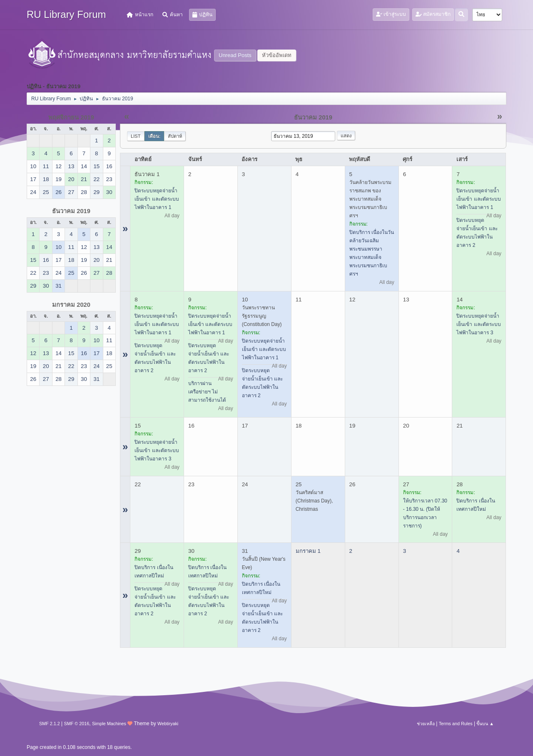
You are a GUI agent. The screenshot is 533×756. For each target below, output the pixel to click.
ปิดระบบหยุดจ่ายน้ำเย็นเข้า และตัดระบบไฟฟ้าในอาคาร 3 (478, 324)
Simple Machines (109, 724)
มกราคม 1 (308, 551)
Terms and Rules (456, 724)
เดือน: (154, 136)
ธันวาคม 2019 (71, 211)
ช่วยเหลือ (426, 724)
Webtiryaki (168, 724)
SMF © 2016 (77, 724)
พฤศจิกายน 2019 (71, 117)
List (136, 136)
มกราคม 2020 (71, 305)
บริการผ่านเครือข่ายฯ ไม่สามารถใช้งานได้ (207, 392)
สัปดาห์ (175, 136)
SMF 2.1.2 (50, 724)
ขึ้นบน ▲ (485, 724)
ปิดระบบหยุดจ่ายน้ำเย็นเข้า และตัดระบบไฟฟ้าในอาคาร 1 (157, 199)
